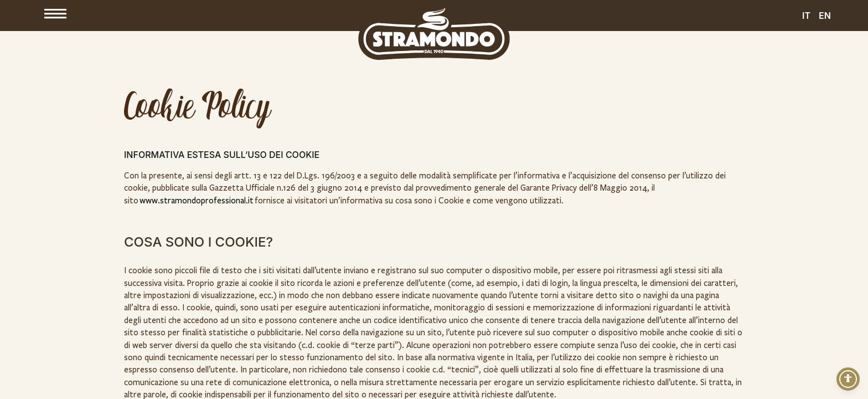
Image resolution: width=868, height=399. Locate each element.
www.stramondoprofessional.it (197, 201)
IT (806, 16)
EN (825, 16)
